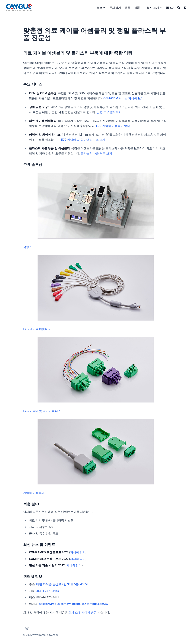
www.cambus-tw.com (45, 635)
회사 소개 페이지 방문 (83, 612)
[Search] (179, 8)
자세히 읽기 (78, 552)
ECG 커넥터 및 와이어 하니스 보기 (83, 140)
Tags (26, 628)
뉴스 (100, 8)
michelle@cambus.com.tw (90, 604)
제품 (137, 8)
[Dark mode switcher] (185, 8)
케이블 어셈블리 (88, 457)
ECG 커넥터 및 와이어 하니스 (88, 375)
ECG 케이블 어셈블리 (88, 293)
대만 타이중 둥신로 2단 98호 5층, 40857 (62, 584)
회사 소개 (153, 8)
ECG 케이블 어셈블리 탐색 (113, 126)
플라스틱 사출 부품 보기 (96, 153)
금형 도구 (88, 211)
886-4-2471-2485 (48, 591)
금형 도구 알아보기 (109, 112)
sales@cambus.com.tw (55, 604)
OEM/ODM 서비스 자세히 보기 (124, 98)
